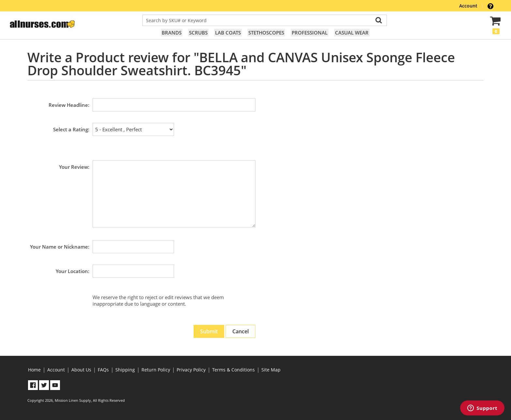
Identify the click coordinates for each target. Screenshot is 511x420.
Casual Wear (352, 33)
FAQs (103, 370)
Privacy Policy (191, 370)
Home (34, 370)
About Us (81, 370)
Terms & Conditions (234, 370)
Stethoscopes (266, 33)
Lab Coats (228, 33)
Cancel (241, 331)
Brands (172, 33)
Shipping (125, 370)
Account (469, 6)
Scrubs (198, 33)
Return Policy (156, 370)
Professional (310, 33)
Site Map (271, 370)
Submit (209, 331)
